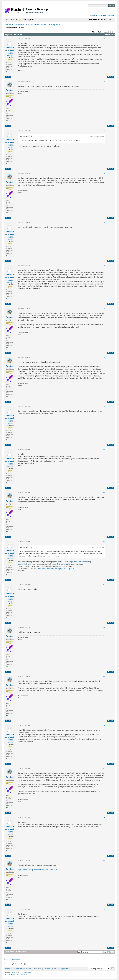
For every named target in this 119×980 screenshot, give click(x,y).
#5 (104, 223)
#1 (104, 39)
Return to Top (37, 969)
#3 (104, 131)
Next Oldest (10, 952)
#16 (104, 726)
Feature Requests (52, 25)
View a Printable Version (14, 959)
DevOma (10, 90)
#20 (104, 910)
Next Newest (20, 952)
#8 (104, 358)
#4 (104, 174)
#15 (104, 677)
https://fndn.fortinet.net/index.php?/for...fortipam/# (56, 569)
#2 (104, 82)
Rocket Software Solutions (23, 969)
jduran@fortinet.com (58, 564)
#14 (104, 628)
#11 (104, 493)
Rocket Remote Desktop (38, 25)
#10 (104, 450)
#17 (104, 769)
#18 (104, 818)
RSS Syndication (63, 969)
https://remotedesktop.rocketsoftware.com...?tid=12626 (37, 870)
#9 (104, 407)
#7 (104, 309)
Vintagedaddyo (24, 974)
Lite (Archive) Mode (50, 969)
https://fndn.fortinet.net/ (78, 562)
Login (24, 20)
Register (30, 20)
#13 (104, 585)
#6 (104, 266)
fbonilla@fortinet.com (25, 564)
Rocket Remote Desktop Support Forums (17, 25)
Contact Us (9, 969)
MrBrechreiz (14, 974)
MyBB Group (27, 972)
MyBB (14, 972)
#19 (104, 861)
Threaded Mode (110, 34)
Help (112, 16)
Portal (95, 16)
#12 (104, 542)
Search (104, 16)
